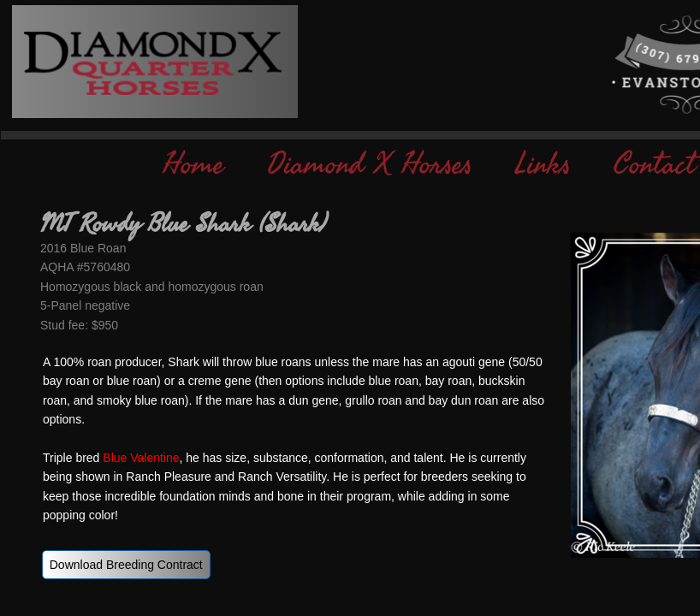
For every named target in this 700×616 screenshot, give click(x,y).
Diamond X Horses (370, 165)
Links (543, 165)
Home (193, 165)
